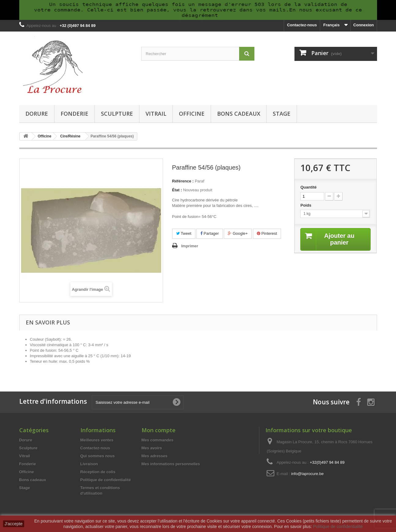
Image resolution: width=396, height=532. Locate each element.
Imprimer (190, 246)
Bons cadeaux (239, 114)
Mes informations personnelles (171, 464)
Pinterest (267, 233)
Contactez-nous (302, 25)
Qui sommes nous (98, 456)
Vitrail (156, 114)
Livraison (89, 464)
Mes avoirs (152, 448)
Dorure (37, 114)
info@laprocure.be (307, 474)
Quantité (308, 187)
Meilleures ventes (97, 440)
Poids (306, 205)
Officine (192, 114)
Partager (209, 233)
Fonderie (74, 114)
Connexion (363, 25)
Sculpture (117, 114)
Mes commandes (158, 440)
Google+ (238, 233)
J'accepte (14, 524)
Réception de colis (98, 472)
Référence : (183, 181)
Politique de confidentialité (106, 480)
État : (177, 190)
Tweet (184, 233)
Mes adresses (155, 456)
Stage (282, 114)
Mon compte (159, 430)
